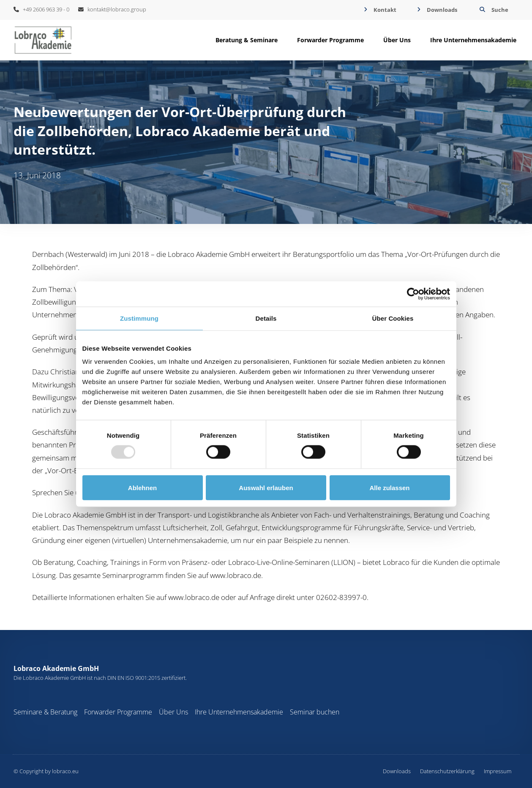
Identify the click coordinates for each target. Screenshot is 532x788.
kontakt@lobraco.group (112, 9)
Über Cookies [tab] (393, 318)
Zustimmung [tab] (139, 318)
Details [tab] (266, 318)
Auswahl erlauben (266, 487)
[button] (493, 10)
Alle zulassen (389, 487)
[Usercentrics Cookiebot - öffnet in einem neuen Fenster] (413, 294)
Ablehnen (142, 487)
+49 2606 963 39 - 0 (41, 9)
